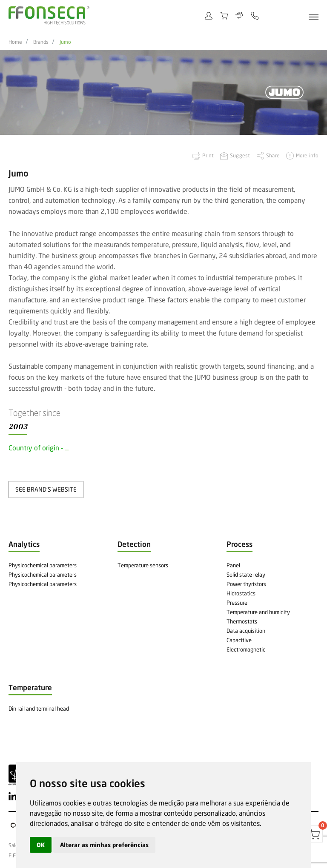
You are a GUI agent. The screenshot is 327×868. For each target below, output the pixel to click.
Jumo (65, 42)
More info (307, 155)
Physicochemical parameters (43, 565)
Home (15, 42)
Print (208, 155)
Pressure (237, 603)
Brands (41, 42)
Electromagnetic (246, 649)
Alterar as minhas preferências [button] (104, 845)
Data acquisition (246, 631)
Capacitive (239, 640)
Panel (233, 565)
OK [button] (41, 845)
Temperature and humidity (258, 612)
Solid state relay (246, 575)
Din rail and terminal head (39, 709)
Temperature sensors (143, 565)
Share (273, 155)
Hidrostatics (241, 593)
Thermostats (242, 621)
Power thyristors (246, 584)
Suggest (240, 155)
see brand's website (46, 489)
